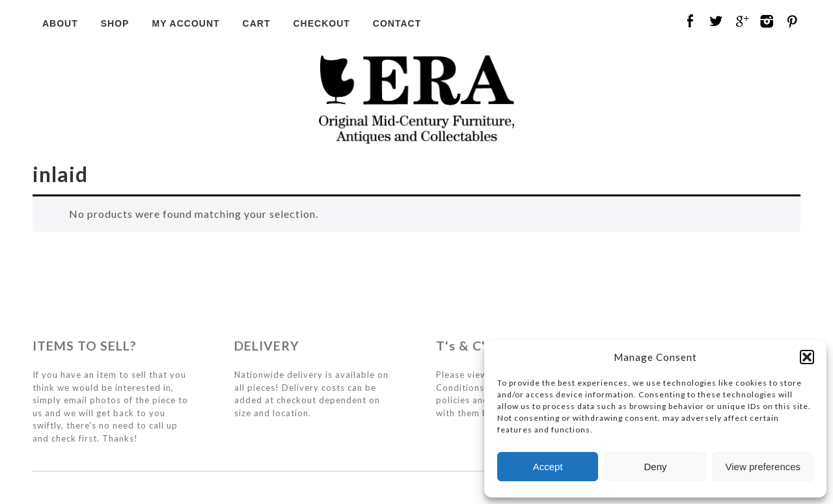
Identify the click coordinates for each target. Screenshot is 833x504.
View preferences (763, 467)
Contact (397, 23)
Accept (548, 467)
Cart (257, 23)
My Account (185, 23)
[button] (807, 357)
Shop (115, 23)
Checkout (321, 23)
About (60, 23)
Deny (655, 467)
